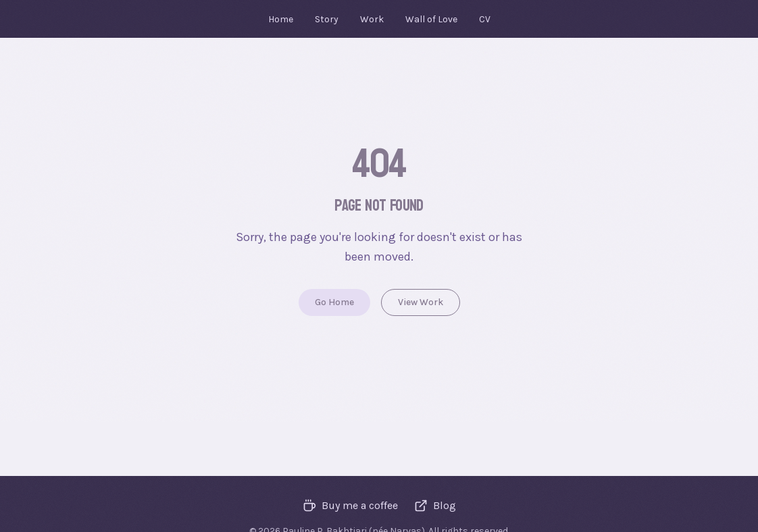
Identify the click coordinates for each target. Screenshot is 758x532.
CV (485, 19)
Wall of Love (431, 19)
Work (372, 19)
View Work (421, 302)
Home (281, 19)
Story (327, 19)
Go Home (334, 302)
